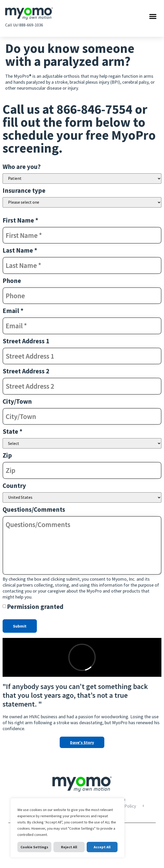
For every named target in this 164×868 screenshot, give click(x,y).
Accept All (102, 847)
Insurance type (24, 190)
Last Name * (20, 250)
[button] (153, 16)
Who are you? (22, 167)
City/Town (17, 401)
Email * (13, 311)
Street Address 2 (26, 371)
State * (12, 431)
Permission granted (35, 607)
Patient (82, 179)
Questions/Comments (34, 509)
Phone (12, 281)
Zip (7, 455)
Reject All (69, 847)
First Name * (20, 220)
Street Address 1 (26, 341)
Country (14, 486)
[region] (67, 828)
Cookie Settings (34, 847)
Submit (20, 626)
